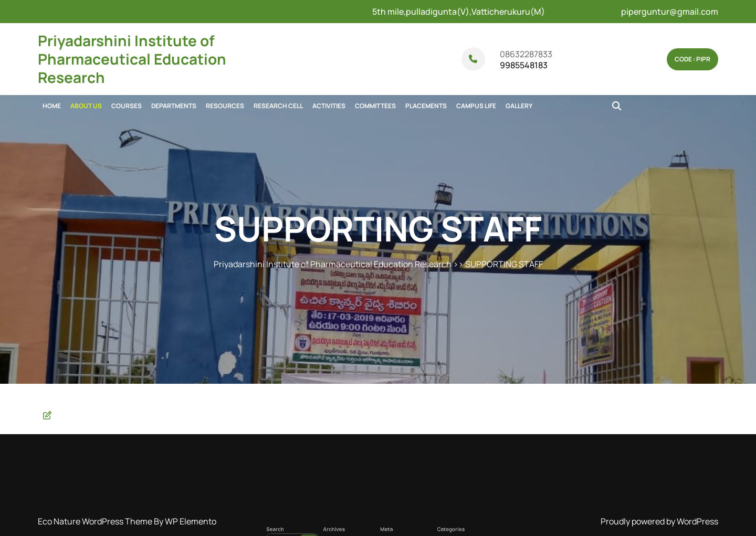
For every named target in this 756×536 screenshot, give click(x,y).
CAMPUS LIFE (476, 106)
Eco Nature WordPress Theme (96, 521)
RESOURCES (225, 106)
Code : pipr (692, 59)
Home (52, 106)
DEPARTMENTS (174, 106)
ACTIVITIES (329, 106)
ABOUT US (86, 106)
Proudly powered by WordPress (659, 521)
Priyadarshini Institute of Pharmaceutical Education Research (132, 59)
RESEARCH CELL (278, 106)
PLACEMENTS (426, 106)
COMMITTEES (375, 106)
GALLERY (519, 106)
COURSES (127, 106)
